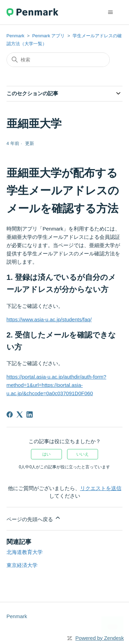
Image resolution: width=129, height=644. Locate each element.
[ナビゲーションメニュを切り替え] (110, 12)
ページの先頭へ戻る (34, 518)
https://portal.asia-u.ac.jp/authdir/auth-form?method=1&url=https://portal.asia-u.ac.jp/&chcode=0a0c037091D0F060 (56, 385)
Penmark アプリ (49, 36)
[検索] (58, 60)
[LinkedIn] (30, 414)
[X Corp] (20, 414)
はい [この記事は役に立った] (46, 454)
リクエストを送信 (101, 488)
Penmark (15, 36)
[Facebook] (10, 414)
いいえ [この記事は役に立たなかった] (83, 454)
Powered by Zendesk (100, 638)
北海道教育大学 (25, 552)
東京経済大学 (22, 565)
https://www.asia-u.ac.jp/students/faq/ (49, 319)
